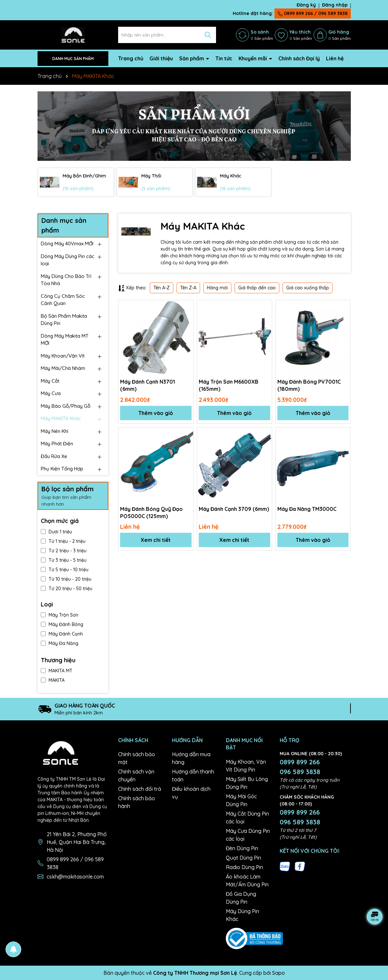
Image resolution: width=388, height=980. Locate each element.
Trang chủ (131, 58)
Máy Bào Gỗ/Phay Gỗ (66, 406)
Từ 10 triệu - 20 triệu (66, 579)
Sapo (279, 973)
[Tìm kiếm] (208, 35)
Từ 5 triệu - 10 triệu (65, 570)
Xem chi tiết (156, 540)
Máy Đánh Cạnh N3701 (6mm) (147, 385)
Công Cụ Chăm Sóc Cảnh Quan (63, 300)
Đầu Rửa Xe (54, 456)
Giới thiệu (161, 58)
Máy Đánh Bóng (62, 624)
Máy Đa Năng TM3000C (307, 509)
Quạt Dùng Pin (243, 858)
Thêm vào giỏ (156, 413)
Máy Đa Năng (60, 643)
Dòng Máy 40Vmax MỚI (67, 244)
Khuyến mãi (253, 58)
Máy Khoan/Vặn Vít (63, 356)
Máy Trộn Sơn (60, 615)
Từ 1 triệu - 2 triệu (63, 541)
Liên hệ (335, 58)
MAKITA (53, 680)
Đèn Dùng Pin (242, 848)
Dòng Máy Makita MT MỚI (65, 340)
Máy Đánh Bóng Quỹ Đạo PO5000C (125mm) (151, 513)
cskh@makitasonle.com (75, 877)
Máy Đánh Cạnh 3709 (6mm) (234, 509)
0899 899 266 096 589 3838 (300, 767)
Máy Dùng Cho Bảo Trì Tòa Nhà (66, 280)
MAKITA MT (57, 671)
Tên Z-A (188, 288)
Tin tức (224, 58)
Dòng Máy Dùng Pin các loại (68, 260)
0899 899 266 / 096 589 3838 (313, 13)
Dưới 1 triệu (56, 532)
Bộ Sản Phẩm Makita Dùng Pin (64, 320)
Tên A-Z (162, 288)
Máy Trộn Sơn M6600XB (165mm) (229, 385)
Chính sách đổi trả (140, 789)
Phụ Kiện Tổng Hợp (62, 469)
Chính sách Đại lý (299, 58)
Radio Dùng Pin (244, 867)
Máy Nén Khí (54, 431)
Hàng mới (217, 288)
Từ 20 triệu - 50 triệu (67, 589)
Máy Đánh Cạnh (62, 634)
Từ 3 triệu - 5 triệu (64, 560)
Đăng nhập (335, 5)
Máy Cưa (51, 393)
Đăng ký (306, 5)
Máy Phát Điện (57, 444)
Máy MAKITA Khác (61, 418)
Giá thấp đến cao (257, 288)
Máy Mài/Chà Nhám (63, 368)
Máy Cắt (50, 381)
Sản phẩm (192, 58)
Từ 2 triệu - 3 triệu (64, 551)
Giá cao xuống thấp (308, 288)
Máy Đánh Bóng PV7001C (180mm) (309, 385)
